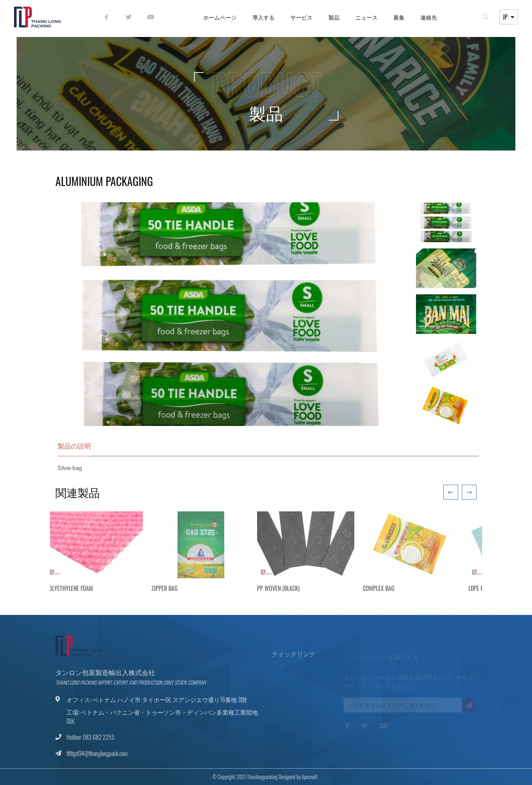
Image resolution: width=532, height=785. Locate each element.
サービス (301, 18)
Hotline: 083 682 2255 (91, 742)
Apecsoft (305, 777)
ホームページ (219, 18)
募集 (398, 18)
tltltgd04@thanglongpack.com (97, 758)
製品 (333, 18)
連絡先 (428, 18)
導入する (263, 18)
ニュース (366, 18)
